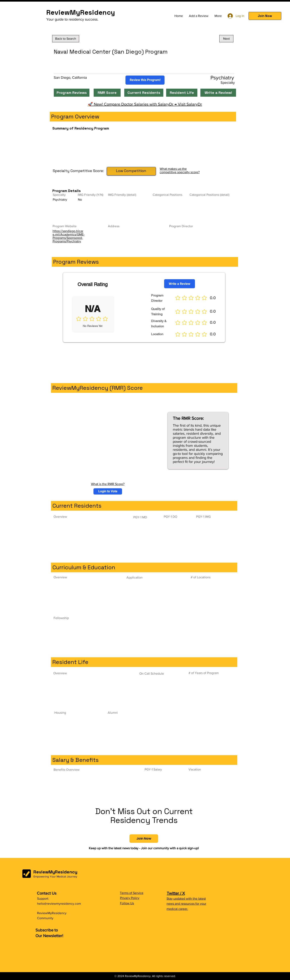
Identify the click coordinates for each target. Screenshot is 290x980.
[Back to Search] (66, 39)
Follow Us (127, 903)
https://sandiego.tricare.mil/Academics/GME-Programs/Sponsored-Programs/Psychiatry (69, 236)
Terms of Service (132, 893)
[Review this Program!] (145, 80)
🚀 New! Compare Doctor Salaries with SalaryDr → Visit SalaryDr (145, 104)
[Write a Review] (180, 284)
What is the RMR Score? (108, 484)
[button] (265, 16)
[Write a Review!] (218, 93)
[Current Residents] (144, 93)
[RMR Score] (107, 93)
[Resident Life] (182, 93)
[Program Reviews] (72, 93)
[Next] (226, 39)
